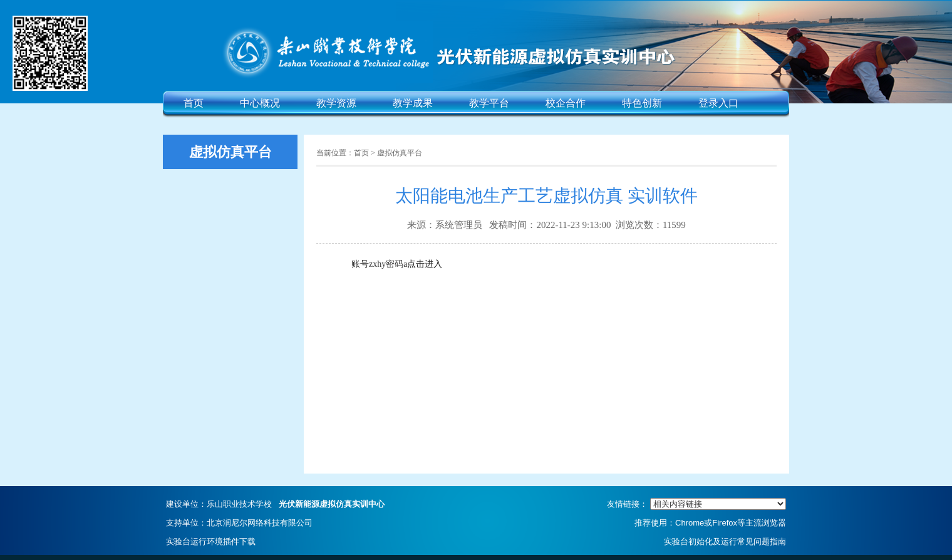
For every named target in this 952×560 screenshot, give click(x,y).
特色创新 (642, 103)
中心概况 (260, 103)
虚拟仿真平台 (400, 153)
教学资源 (336, 103)
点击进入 (425, 264)
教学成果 (413, 103)
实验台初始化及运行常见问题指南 (725, 542)
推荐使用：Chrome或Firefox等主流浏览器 (710, 523)
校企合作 (566, 103)
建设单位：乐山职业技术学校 (275, 504)
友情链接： (696, 504)
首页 (194, 103)
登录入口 (718, 103)
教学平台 (489, 103)
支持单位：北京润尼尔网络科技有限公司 (239, 523)
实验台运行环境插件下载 (211, 542)
